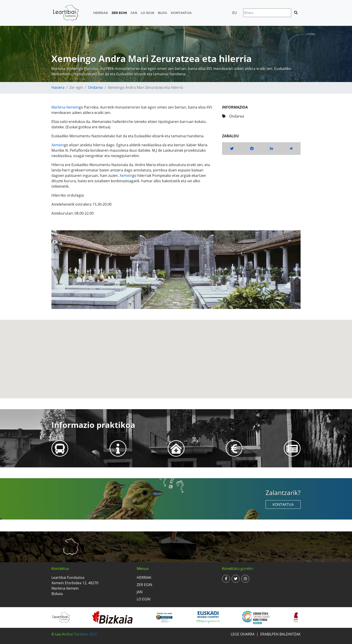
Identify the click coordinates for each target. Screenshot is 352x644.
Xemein (58, 145)
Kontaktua (181, 13)
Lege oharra (243, 634)
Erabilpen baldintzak (280, 634)
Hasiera (58, 87)
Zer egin (119, 13)
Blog (163, 13)
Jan (134, 13)
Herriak (101, 13)
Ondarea (95, 87)
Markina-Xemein (65, 107)
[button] (70, 270)
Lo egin (147, 13)
